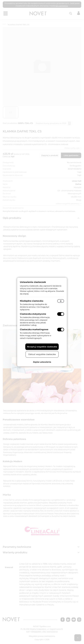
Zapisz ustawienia (42, 362)
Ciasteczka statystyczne (33, 314)
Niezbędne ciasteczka (32, 301)
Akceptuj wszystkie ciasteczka (42, 347)
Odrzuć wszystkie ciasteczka (42, 354)
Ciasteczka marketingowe (34, 329)
